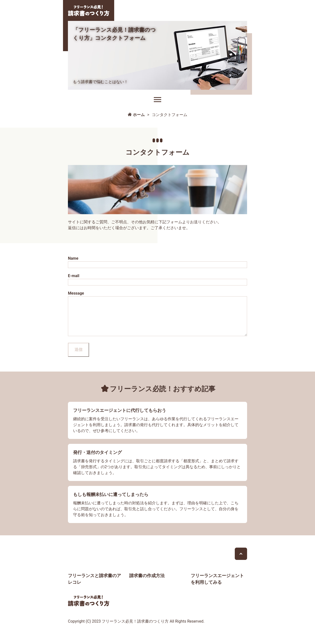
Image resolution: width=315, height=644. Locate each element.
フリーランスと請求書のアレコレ (94, 586)
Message (157, 318)
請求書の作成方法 (147, 583)
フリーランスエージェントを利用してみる (217, 586)
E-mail (157, 279)
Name (157, 262)
